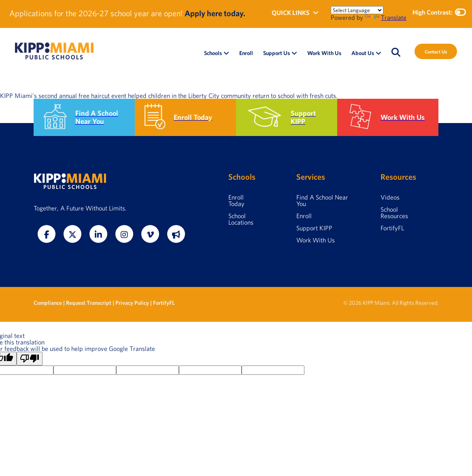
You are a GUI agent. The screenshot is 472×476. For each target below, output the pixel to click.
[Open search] (396, 52)
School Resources (394, 212)
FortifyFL (392, 228)
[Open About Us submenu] (378, 53)
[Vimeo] (150, 234)
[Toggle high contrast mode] (460, 12)
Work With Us (316, 240)
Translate (386, 17)
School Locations (241, 219)
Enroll (304, 216)
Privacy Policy (132, 303)
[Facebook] (47, 234)
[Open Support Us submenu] (294, 53)
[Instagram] (124, 234)
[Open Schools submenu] (226, 53)
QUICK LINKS (295, 13)
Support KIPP (314, 228)
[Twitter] (72, 234)
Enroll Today (236, 200)
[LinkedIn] (98, 234)
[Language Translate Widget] (357, 10)
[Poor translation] (30, 359)
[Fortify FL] (176, 234)
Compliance (48, 303)
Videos (390, 197)
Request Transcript (89, 303)
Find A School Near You (322, 200)
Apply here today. (215, 13)
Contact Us (436, 51)
